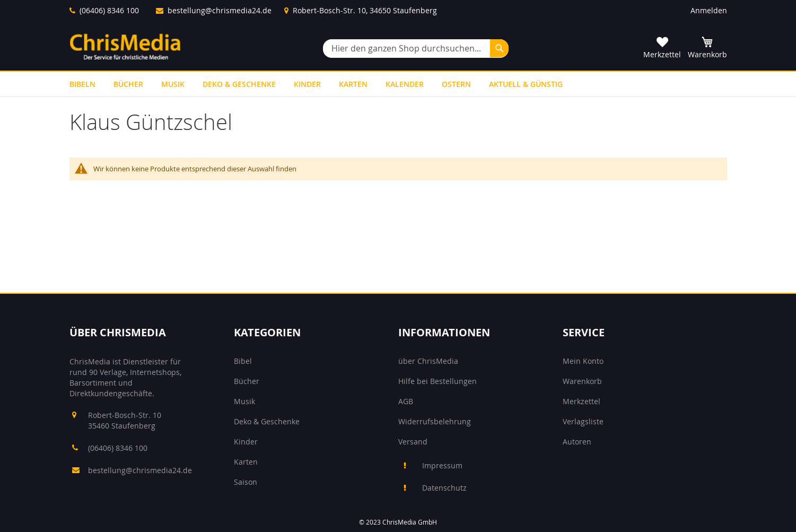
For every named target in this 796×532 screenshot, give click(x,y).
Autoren (577, 442)
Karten (246, 462)
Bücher (247, 381)
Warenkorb (582, 381)
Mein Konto (583, 361)
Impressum (442, 465)
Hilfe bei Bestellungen (438, 381)
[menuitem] (82, 84)
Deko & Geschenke (267, 421)
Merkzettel (581, 401)
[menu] (398, 84)
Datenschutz (444, 488)
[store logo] (125, 46)
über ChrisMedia (428, 361)
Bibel (243, 361)
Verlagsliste (583, 421)
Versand (413, 442)
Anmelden (709, 10)
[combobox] (416, 49)
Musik (244, 401)
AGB (406, 401)
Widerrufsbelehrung (435, 421)
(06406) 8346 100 (109, 10)
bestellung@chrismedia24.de (220, 10)
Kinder (246, 442)
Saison (246, 482)
